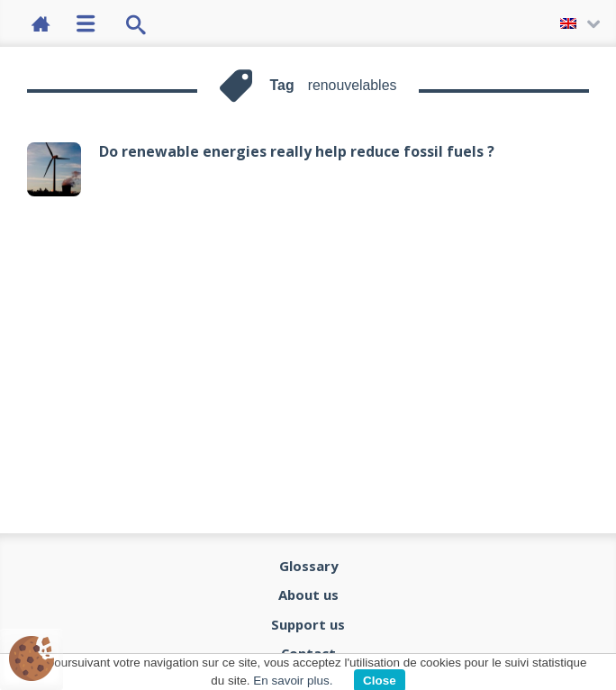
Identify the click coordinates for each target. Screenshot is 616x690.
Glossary (308, 566)
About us (308, 595)
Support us (308, 624)
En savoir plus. (293, 681)
